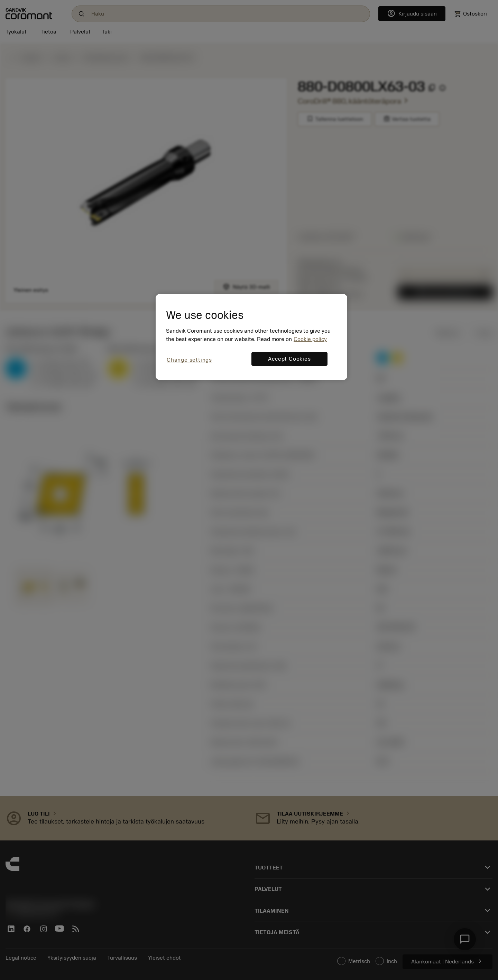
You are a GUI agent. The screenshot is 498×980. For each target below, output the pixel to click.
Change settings (189, 360)
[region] (251, 337)
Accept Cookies (289, 359)
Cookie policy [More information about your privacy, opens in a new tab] (310, 339)
